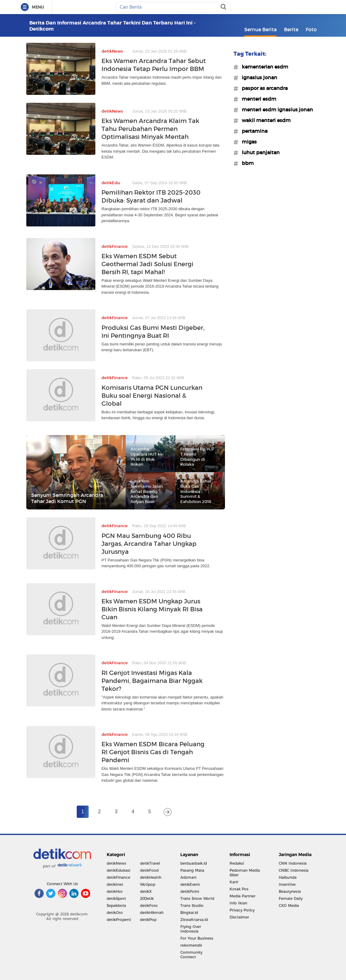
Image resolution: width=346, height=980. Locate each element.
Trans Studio (192, 905)
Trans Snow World (197, 898)
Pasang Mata (192, 870)
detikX (146, 891)
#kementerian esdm (263, 67)
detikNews (116, 863)
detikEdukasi (118, 870)
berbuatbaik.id (194, 863)
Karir (234, 882)
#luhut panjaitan (259, 152)
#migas (247, 142)
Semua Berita (260, 29)
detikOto (115, 913)
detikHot (115, 891)
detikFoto (149, 905)
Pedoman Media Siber (245, 873)
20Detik (147, 898)
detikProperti (119, 920)
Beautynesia (290, 891)
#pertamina (253, 131)
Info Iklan (238, 903)
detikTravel (150, 863)
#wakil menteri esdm (264, 120)
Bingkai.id (189, 913)
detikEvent (190, 884)
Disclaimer (239, 917)
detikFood (149, 870)
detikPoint (190, 891)
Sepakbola (116, 905)
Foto (311, 29)
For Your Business (197, 938)
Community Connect (191, 955)
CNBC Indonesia (294, 870)
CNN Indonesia (293, 863)
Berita (291, 29)
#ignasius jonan (258, 77)
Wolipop (148, 884)
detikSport (116, 898)
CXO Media (289, 905)
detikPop (148, 920)
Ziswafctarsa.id (194, 920)
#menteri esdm (257, 99)
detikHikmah (152, 913)
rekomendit (191, 945)
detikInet (115, 884)
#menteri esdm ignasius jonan (276, 110)
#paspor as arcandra (263, 88)
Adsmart (188, 877)
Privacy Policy (242, 910)
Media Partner (243, 896)
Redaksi (237, 863)
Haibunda (288, 877)
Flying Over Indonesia (191, 929)
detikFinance (118, 877)
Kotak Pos (239, 889)
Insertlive (287, 884)
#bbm (246, 163)
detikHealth (151, 877)
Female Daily (291, 898)
